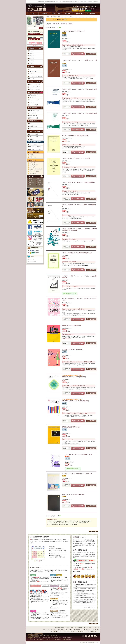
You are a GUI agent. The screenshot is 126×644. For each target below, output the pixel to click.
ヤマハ (88, 631)
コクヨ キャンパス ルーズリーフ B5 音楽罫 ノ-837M (79, 454)
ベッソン (69, 631)
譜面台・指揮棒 (33, 115)
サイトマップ (33, 261)
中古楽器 (31, 139)
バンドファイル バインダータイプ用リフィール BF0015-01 (77, 474)
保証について (33, 157)
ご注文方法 (32, 167)
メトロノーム (32, 113)
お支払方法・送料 (34, 165)
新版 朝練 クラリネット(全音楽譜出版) (71, 325)
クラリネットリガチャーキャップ (55, 523)
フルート (31, 53)
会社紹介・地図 (88, 628)
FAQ (85, 607)
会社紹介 (32, 155)
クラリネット (32, 179)
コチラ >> (57, 596)
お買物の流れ (33, 163)
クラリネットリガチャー (85, 521)
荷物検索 (34, 251)
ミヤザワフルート (95, 631)
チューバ (31, 79)
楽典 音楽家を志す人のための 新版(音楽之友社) (79, 376)
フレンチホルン (33, 71)
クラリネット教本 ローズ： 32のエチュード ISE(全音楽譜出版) (78, 182)
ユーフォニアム (87, 630)
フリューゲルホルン (53, 631)
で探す (33, 144)
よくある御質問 (33, 173)
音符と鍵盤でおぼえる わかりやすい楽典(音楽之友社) (79, 400)
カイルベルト (81, 631)
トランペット (32, 183)
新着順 (71, 24)
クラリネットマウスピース (71, 521)
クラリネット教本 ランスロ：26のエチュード (73, 31)
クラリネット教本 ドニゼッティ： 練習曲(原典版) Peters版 (77, 253)
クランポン (62, 631)
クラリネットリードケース (71, 523)
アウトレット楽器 (33, 134)
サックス (31, 181)
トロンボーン (40, 183)
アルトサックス (78, 630)
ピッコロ (31, 51)
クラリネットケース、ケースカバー (68, 525)
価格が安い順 (56, 24)
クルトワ (74, 631)
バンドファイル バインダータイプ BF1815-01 (73, 494)
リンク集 (32, 259)
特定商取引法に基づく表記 (36, 169)
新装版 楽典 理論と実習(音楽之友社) (71, 427)
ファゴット (32, 63)
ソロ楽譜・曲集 (33, 126)
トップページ (49, 16)
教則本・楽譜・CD (58, 16)
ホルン (30, 185)
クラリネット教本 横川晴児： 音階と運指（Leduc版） (76, 136)
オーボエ (39, 181)
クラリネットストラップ (53, 525)
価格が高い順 (64, 24)
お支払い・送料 (70, 628)
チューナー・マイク (34, 111)
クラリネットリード (59, 521)
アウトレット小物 (33, 137)
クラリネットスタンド (83, 523)
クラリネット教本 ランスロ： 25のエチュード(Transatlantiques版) (79, 113)
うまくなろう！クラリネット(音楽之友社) (72, 349)
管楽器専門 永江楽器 (60, 628)
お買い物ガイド (92, 607)
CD (30, 129)
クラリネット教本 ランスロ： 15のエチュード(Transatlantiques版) (79, 89)
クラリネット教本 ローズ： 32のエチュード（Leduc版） (76, 158)
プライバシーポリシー (35, 171)
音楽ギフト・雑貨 (33, 118)
